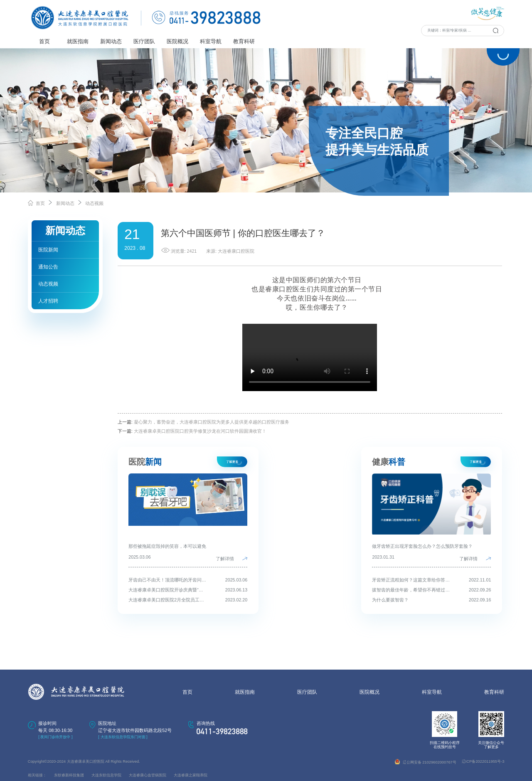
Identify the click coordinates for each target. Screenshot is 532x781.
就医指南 (78, 41)
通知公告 (48, 267)
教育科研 (244, 41)
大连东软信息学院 (106, 775)
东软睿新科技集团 (69, 775)
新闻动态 (111, 41)
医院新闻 (48, 250)
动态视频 (94, 203)
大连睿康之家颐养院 (191, 775)
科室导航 (211, 41)
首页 (44, 41)
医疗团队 (144, 41)
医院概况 (177, 41)
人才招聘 (48, 301)
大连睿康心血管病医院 (148, 775)
